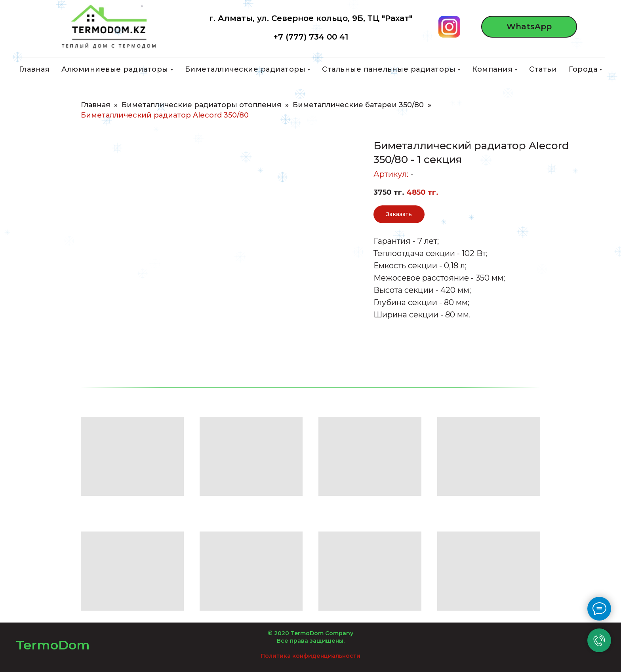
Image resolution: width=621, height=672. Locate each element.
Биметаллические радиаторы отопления (201, 105)
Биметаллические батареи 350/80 (358, 105)
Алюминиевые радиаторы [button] (115, 69)
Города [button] (583, 69)
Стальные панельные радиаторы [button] (389, 69)
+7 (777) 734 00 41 (311, 37)
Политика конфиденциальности (310, 656)
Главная (34, 69)
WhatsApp (529, 27)
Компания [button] (492, 69)
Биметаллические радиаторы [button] (245, 69)
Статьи (543, 69)
